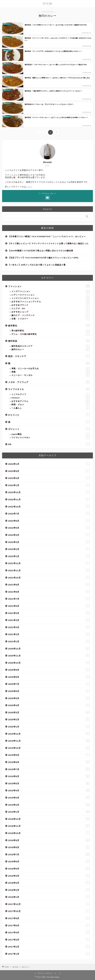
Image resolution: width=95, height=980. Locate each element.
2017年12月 (49, 904)
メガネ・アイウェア (49, 382)
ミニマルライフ (51, 394)
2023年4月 (49, 478)
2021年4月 (49, 620)
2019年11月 (49, 741)
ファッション (49, 286)
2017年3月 (49, 939)
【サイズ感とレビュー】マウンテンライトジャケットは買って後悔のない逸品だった (48, 244)
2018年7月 (49, 854)
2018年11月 (49, 826)
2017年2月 (49, 946)
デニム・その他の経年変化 (51, 334)
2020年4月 (49, 705)
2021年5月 (49, 613)
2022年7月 (49, 513)
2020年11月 (49, 655)
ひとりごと (49, 415)
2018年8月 (49, 847)
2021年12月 (49, 563)
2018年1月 (49, 897)
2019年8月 (49, 762)
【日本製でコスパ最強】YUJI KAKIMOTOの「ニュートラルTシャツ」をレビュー (47, 237)
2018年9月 (49, 840)
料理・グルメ (51, 405)
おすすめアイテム (51, 401)
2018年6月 (49, 861)
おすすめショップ (51, 312)
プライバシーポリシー (45, 973)
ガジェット (49, 429)
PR (49, 444)
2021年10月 (49, 577)
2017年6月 (49, 925)
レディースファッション (51, 295)
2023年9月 (49, 471)
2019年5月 (49, 783)
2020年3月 (49, 712)
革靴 (51, 372)
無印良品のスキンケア (51, 346)
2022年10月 (49, 506)
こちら (29, 187)
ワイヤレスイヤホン (51, 438)
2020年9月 (49, 670)
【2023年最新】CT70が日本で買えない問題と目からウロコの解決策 (41, 251)
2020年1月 (49, 726)
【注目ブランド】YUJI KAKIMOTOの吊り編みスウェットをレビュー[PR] (43, 258)
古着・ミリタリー (51, 319)
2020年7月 (49, 684)
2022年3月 (49, 542)
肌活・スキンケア (49, 356)
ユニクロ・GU (51, 309)
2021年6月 (49, 606)
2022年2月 (49, 549)
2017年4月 (49, 932)
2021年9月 (49, 584)
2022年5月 (49, 528)
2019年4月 (49, 790)
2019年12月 (49, 734)
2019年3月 (49, 797)
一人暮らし (51, 408)
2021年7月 (49, 599)
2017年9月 (49, 918)
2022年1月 (49, 556)
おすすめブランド (51, 305)
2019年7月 (49, 769)
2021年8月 (49, 592)
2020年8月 (49, 677)
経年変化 (49, 325)
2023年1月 (49, 485)
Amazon (51, 398)
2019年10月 (49, 748)
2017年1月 (49, 954)
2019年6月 (49, 776)
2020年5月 (49, 698)
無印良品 (49, 341)
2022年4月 (49, 535)
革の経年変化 (51, 331)
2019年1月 (49, 812)
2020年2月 (49, 719)
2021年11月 (49, 570)
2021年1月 (49, 641)
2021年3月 (49, 627)
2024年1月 (49, 464)
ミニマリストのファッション (51, 298)
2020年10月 (49, 663)
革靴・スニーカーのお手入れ (51, 369)
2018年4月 (49, 876)
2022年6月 (49, 521)
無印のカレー (51, 350)
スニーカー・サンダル (51, 375)
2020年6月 (49, 691)
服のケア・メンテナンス (51, 315)
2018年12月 (49, 819)
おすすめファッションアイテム (51, 302)
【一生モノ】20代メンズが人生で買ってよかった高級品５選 (37, 265)
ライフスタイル (49, 389)
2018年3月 (49, 883)
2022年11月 (49, 499)
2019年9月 (49, 755)
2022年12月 (49, 492)
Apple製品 (51, 434)
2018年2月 (49, 890)
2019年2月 (49, 805)
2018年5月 (49, 868)
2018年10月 (49, 833)
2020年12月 (49, 648)
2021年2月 (49, 634)
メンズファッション (51, 291)
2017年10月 (49, 911)
